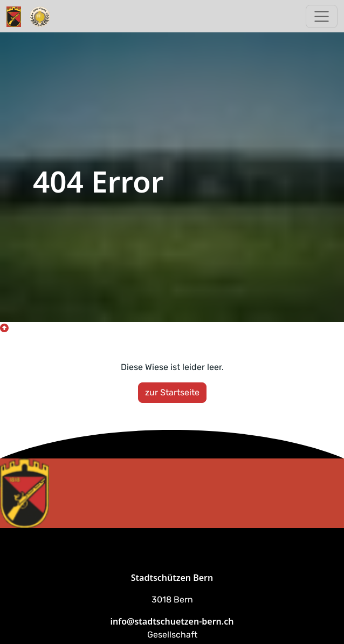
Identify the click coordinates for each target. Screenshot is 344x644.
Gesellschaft (172, 635)
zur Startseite (172, 392)
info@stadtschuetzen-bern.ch (172, 621)
